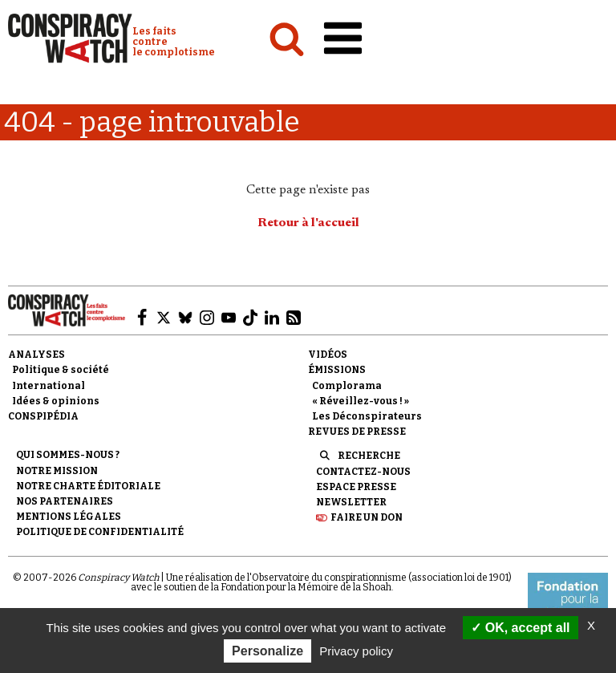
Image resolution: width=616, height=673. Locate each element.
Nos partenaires (65, 501)
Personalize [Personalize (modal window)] (267, 651)
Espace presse (356, 487)
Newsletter (351, 502)
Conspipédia (43, 416)
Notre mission (57, 471)
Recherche (369, 456)
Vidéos (328, 355)
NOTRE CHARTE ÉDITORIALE (88, 486)
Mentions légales (69, 517)
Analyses (36, 355)
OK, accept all (520, 628)
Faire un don (367, 517)
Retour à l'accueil (308, 223)
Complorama (347, 386)
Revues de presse (357, 432)
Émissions (337, 370)
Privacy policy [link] (356, 651)
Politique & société (61, 370)
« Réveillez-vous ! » (361, 401)
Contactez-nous (363, 472)
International (49, 386)
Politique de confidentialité (100, 532)
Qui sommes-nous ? (68, 455)
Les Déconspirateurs (367, 416)
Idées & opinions (56, 401)
